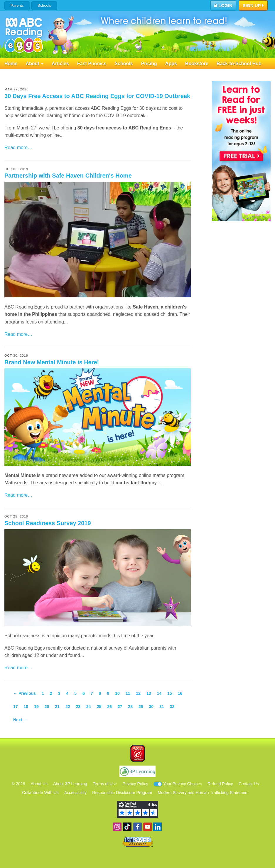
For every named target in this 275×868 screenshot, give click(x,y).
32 (172, 707)
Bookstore (197, 64)
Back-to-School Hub (239, 64)
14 (159, 693)
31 (162, 707)
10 (117, 693)
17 (16, 707)
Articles (60, 64)
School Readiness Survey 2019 (48, 523)
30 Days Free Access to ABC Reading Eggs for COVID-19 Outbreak (97, 96)
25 (99, 707)
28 (130, 707)
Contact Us (249, 784)
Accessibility (75, 793)
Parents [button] (17, 5)
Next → (20, 720)
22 (68, 707)
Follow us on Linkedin (157, 827)
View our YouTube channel (147, 827)
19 (36, 707)
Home (11, 64)
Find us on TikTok (127, 827)
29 (141, 707)
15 (170, 693)
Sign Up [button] (253, 6)
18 (26, 707)
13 (149, 693)
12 (138, 693)
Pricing (149, 64)
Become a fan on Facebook (137, 827)
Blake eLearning (138, 753)
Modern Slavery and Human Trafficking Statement (203, 793)
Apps (171, 64)
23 (78, 707)
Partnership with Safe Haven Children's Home (68, 176)
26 (109, 707)
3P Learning (137, 771)
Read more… (18, 148)
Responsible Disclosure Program (122, 793)
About (34, 64)
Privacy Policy (135, 784)
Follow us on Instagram (117, 827)
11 (128, 693)
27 (120, 707)
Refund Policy (220, 784)
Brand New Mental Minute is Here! (52, 362)
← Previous (25, 693)
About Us (39, 784)
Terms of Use (105, 784)
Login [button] (223, 5)
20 (47, 707)
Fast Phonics (92, 64)
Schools (44, 5)
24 (89, 707)
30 (151, 707)
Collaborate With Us (40, 793)
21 (57, 707)
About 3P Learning (70, 784)
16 (180, 693)
